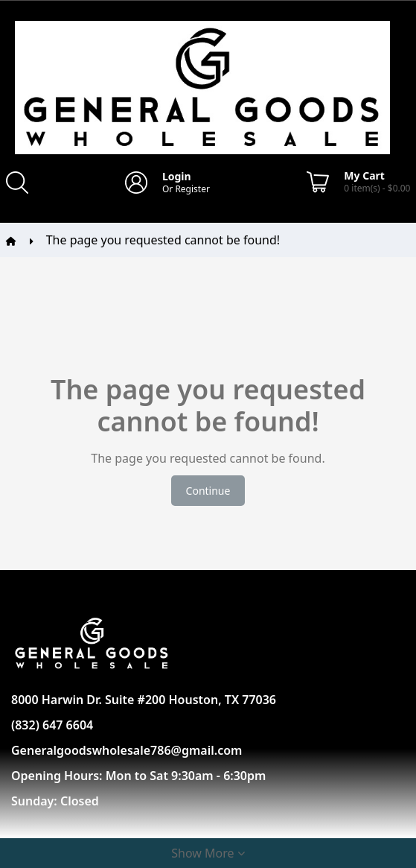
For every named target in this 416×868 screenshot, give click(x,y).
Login (177, 176)
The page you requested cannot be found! (163, 240)
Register (192, 189)
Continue (208, 491)
